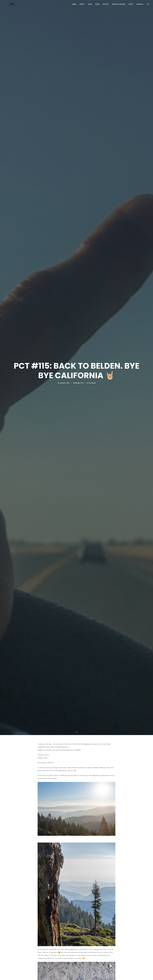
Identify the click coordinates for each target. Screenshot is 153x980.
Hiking (78, 364)
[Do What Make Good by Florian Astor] (11, 5)
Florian (92, 364)
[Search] (148, 5)
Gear (97, 5)
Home (74, 5)
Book (131, 5)
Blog (90, 5)
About (82, 5)
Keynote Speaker (119, 5)
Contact (140, 5)
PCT (82, 364)
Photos (106, 5)
